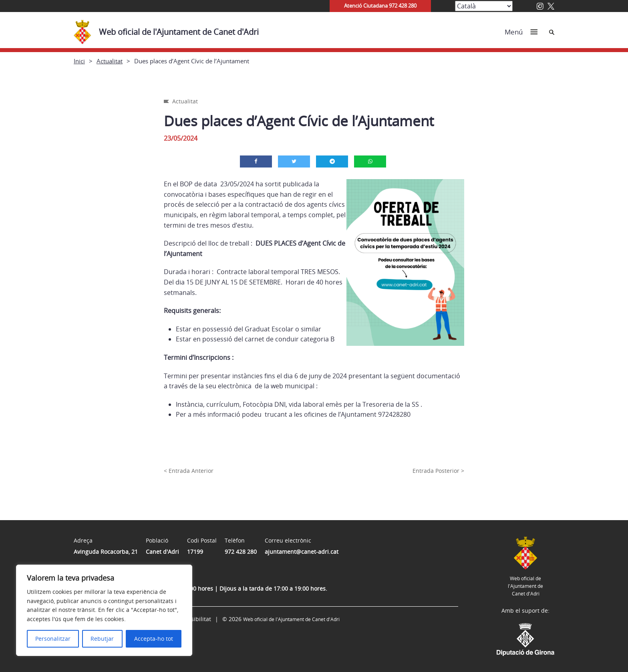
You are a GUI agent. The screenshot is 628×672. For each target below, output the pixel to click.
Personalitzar (53, 639)
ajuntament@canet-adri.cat (302, 552)
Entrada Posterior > (438, 471)
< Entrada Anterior (189, 471)
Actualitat (110, 61)
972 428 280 (241, 552)
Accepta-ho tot (154, 639)
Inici (79, 61)
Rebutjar (102, 639)
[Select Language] (484, 6)
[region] (104, 610)
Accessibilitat (193, 619)
